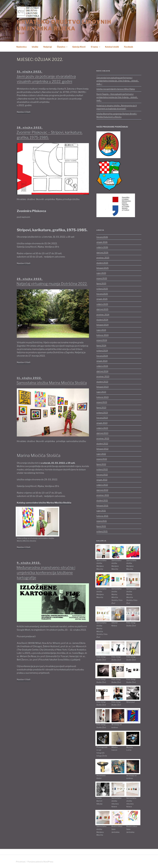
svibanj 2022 (102, 469)
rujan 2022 (101, 454)
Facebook (129, 47)
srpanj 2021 (102, 521)
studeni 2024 (102, 320)
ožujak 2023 (102, 423)
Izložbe (35, 47)
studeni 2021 (102, 500)
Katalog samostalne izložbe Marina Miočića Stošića (44, 503)
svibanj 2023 (102, 413)
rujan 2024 (101, 330)
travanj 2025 (102, 294)
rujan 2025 (101, 273)
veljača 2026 (102, 247)
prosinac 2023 (103, 376)
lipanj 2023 (101, 407)
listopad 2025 (102, 268)
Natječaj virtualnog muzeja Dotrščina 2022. (52, 284)
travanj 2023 (102, 418)
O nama (96, 47)
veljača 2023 (102, 428)
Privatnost (21, 862)
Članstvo (62, 47)
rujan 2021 (101, 511)
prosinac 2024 (103, 314)
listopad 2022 (102, 449)
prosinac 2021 (103, 495)
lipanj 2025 (101, 283)
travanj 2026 (102, 237)
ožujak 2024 (102, 361)
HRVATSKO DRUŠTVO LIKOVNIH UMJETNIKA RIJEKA (64, 25)
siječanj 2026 (102, 252)
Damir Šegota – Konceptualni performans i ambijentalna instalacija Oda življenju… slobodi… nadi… (117, 97)
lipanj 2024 (101, 345)
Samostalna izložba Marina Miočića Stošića (52, 383)
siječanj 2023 (102, 433)
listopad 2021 (102, 505)
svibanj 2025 (102, 289)
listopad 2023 (102, 387)
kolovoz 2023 (102, 397)
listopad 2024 (102, 325)
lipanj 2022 (101, 464)
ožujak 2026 (102, 242)
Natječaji (48, 47)
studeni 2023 (102, 382)
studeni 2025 (102, 263)
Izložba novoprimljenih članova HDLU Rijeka (116, 89)
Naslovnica (21, 47)
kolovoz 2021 (102, 516)
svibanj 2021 (102, 531)
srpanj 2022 (102, 459)
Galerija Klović (79, 47)
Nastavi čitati (24, 112)
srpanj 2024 (102, 340)
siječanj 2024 (102, 371)
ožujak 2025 (102, 299)
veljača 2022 (102, 485)
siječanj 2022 (102, 490)
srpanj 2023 (102, 402)
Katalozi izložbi (112, 47)
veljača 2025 (102, 304)
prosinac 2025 (103, 258)
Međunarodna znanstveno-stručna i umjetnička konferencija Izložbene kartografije (46, 573)
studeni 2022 (102, 443)
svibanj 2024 (102, 351)
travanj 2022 (102, 475)
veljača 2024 (102, 366)
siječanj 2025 (102, 309)
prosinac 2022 (103, 438)
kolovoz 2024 (102, 335)
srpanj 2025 (102, 278)
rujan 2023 (101, 392)
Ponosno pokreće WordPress (40, 862)
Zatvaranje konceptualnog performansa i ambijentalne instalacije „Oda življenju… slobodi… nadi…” (118, 81)
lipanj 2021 (101, 526)
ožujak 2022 (102, 480)
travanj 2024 (102, 356)
